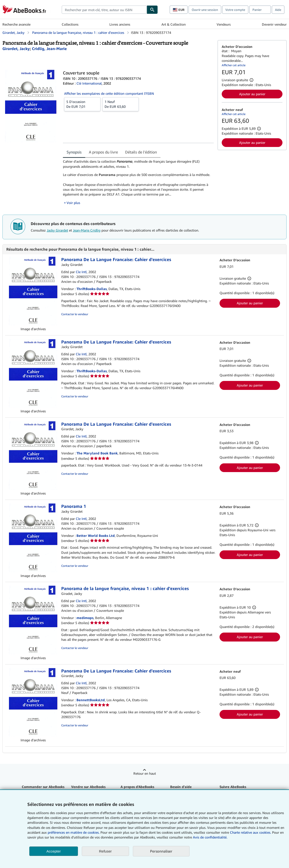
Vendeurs (224, 24)
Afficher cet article (234, 65)
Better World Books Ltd (96, 536)
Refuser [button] (105, 851)
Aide (278, 10)
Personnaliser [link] (161, 851)
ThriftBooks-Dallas (92, 289)
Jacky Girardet (57, 230)
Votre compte (235, 10)
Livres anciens (120, 24)
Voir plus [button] (73, 203)
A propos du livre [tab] (103, 152)
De (82, 104)
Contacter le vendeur (75, 314)
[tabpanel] (138, 182)
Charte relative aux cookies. (251, 832)
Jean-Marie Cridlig (87, 230)
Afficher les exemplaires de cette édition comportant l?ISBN (109, 93)
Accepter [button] (54, 851)
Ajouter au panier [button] (252, 94)
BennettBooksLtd (91, 700)
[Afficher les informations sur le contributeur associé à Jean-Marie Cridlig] (49, 49)
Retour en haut (145, 773)
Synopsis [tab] (74, 152)
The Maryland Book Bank (97, 453)
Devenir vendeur (274, 24)
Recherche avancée (16, 24)
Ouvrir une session (205, 10)
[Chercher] (152, 10)
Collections (70, 24)
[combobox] (104, 10)
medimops (85, 618)
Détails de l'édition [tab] (141, 152)
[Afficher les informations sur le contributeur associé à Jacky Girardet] (16, 49)
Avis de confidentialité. (210, 837)
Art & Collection (174, 24)
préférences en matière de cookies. (74, 832)
